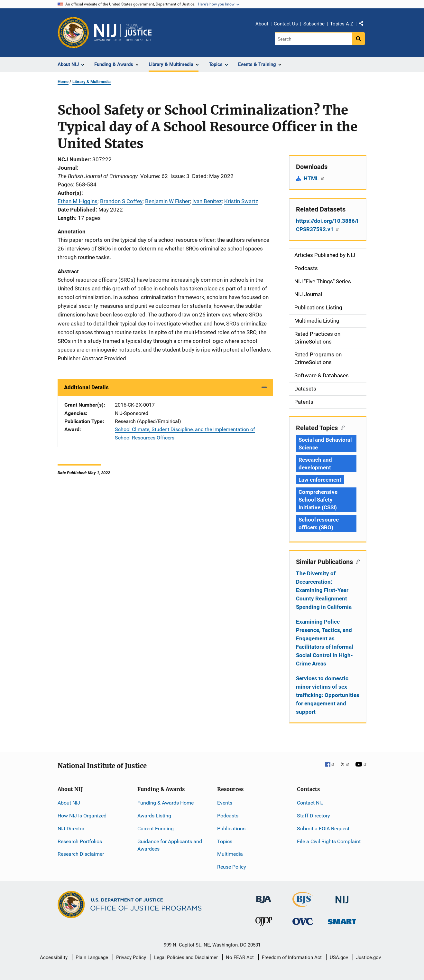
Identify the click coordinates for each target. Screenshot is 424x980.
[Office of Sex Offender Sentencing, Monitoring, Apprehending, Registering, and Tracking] (342, 920)
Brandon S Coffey (121, 201)
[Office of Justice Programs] (73, 33)
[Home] (123, 33)
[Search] (314, 39)
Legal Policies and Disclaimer (186, 957)
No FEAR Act (240, 957)
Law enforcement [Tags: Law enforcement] (320, 480)
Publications (231, 829)
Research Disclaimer (81, 854)
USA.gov (339, 957)
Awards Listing (154, 816)
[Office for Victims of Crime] (303, 921)
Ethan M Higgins (78, 201)
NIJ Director (71, 829)
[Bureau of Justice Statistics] (303, 904)
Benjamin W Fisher (167, 201)
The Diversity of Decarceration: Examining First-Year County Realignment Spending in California (324, 590)
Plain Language (92, 957)
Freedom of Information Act (292, 957)
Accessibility (54, 957)
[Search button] (358, 39)
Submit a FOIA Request (323, 829)
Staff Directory (313, 816)
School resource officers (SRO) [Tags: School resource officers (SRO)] (319, 523)
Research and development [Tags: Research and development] (315, 464)
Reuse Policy (232, 867)
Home (63, 82)
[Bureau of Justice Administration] (264, 896)
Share (364, 25)
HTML (314, 178)
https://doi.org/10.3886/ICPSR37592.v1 (327, 225)
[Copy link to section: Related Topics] (341, 427)
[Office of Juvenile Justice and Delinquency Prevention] (264, 923)
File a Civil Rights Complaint (329, 841)
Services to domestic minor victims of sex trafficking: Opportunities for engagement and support (328, 695)
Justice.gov (369, 957)
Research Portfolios (80, 841)
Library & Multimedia (92, 82)
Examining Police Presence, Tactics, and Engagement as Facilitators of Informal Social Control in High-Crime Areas (325, 643)
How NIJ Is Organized (82, 816)
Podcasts (228, 816)
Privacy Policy (131, 957)
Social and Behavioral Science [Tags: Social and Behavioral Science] (325, 444)
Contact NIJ (310, 803)
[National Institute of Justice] (342, 897)
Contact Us (286, 24)
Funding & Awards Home (166, 803)
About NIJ (69, 803)
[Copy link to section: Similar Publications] (356, 561)
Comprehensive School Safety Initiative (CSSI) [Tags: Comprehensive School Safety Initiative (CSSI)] (318, 500)
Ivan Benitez (207, 201)
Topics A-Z (342, 24)
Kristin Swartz (241, 201)
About (262, 24)
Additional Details (86, 387)
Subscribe (314, 24)
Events (225, 803)
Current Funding (156, 829)
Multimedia (230, 854)
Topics (225, 841)
